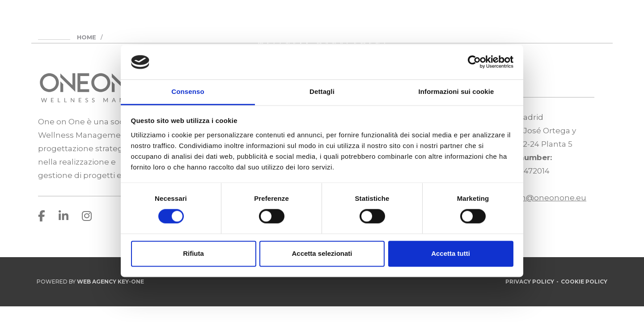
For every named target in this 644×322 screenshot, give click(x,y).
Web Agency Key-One (110, 282)
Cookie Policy (584, 282)
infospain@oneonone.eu (538, 198)
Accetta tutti (451, 253)
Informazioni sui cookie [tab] (456, 91)
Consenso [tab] (188, 91)
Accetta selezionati (322, 253)
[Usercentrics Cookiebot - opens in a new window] (474, 62)
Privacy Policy (530, 282)
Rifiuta (193, 253)
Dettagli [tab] (322, 91)
